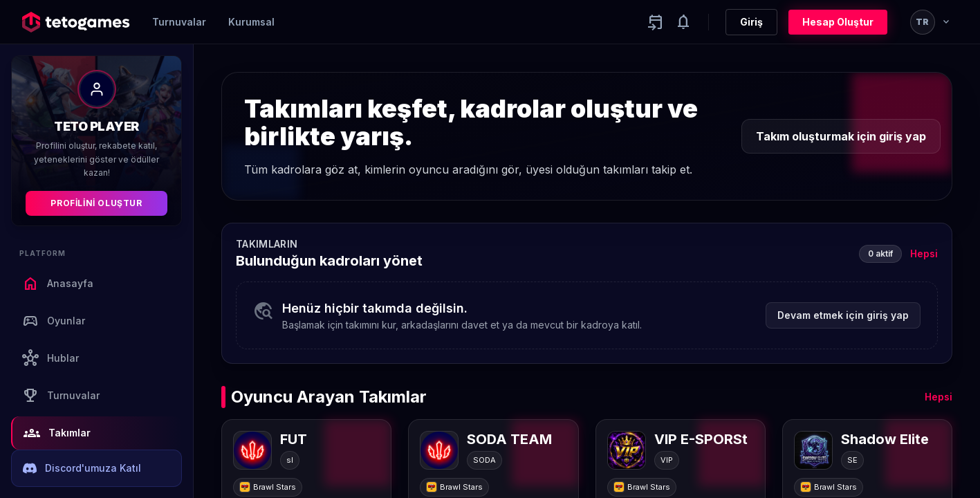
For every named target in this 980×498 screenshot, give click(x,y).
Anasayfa (58, 284)
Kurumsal (251, 22)
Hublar (50, 358)
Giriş (751, 22)
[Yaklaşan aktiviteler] (656, 22)
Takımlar (57, 433)
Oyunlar (54, 321)
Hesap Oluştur (838, 22)
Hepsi (924, 253)
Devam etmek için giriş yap (843, 315)
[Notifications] (683, 22)
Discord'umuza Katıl (82, 468)
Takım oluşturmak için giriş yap (841, 136)
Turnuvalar (179, 22)
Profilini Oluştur (96, 203)
